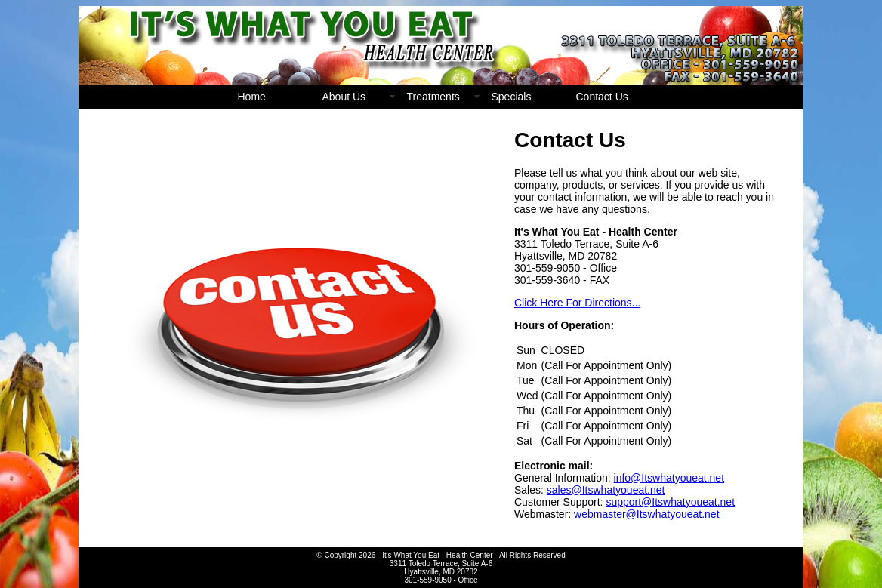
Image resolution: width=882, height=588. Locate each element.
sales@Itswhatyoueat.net (606, 490)
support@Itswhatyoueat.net (670, 502)
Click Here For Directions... (577, 303)
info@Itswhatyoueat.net (669, 478)
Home (252, 97)
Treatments (433, 97)
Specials (512, 97)
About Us (344, 97)
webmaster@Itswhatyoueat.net (646, 514)
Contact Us (602, 97)
